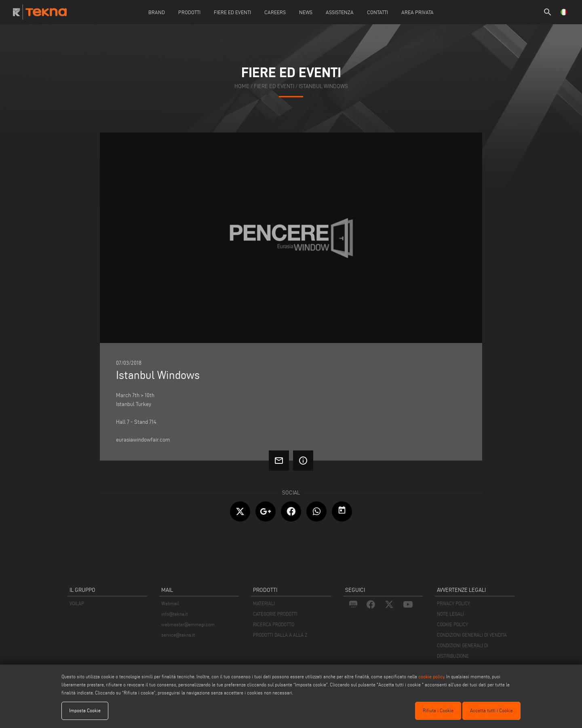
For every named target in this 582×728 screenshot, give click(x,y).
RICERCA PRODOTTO (274, 624)
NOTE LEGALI (450, 614)
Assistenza (340, 12)
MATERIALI (264, 603)
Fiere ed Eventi (232, 12)
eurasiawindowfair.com (143, 440)
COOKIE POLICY (452, 624)
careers (275, 12)
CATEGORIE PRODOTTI (275, 614)
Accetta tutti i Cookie (491, 710)
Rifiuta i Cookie (438, 710)
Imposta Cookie (85, 710)
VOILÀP (77, 603)
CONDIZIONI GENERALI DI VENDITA (472, 635)
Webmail (170, 603)
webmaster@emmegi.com (188, 624)
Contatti (377, 12)
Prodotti (189, 12)
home (242, 86)
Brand (157, 12)
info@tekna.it (175, 614)
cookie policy (431, 676)
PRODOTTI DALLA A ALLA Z (280, 635)
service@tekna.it (178, 635)
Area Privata (418, 12)
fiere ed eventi (274, 86)
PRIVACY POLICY (453, 603)
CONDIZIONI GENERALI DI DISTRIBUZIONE (463, 651)
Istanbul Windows (323, 86)
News (306, 12)
